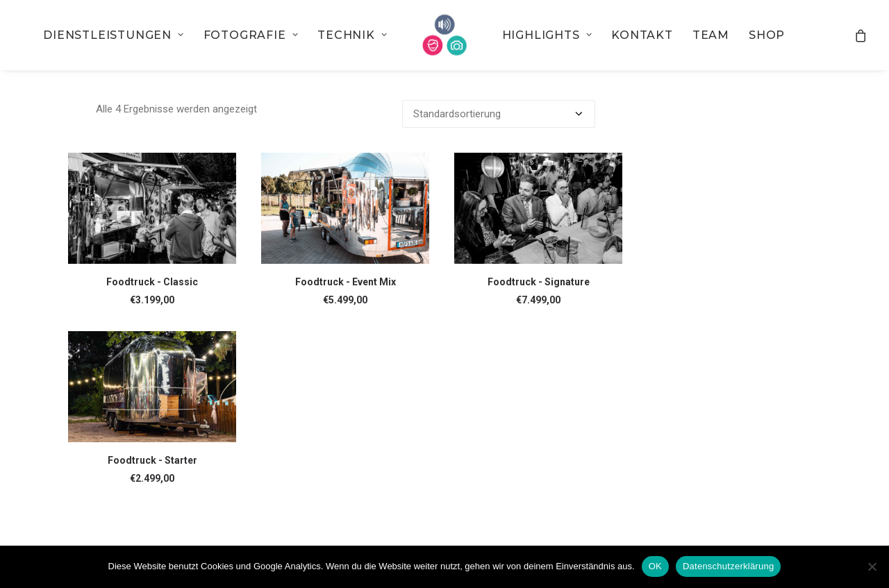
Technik (352, 35)
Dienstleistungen (113, 35)
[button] (152, 208)
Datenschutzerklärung (728, 566)
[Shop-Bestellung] (499, 114)
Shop (767, 35)
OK (655, 566)
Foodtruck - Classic (152, 282)
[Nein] (872, 566)
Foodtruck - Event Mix (346, 282)
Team (711, 35)
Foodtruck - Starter (152, 460)
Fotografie (251, 35)
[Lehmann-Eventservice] (445, 35)
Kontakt (642, 35)
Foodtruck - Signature (539, 282)
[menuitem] (113, 35)
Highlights (547, 35)
